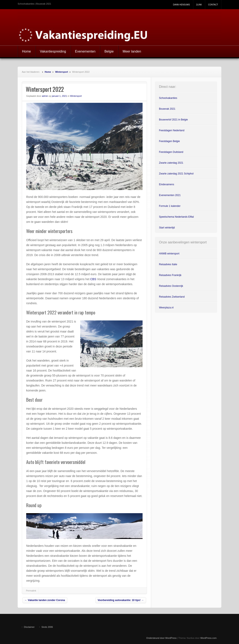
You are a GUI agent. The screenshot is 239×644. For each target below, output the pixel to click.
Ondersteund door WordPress (161, 638)
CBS (93, 279)
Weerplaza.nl (166, 308)
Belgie (109, 51)
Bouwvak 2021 (167, 109)
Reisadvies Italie (168, 264)
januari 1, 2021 (60, 96)
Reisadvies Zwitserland (172, 297)
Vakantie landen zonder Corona (45, 600)
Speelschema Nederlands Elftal (176, 217)
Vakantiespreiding (53, 51)
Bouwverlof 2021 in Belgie (173, 120)
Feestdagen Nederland (172, 130)
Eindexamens (167, 184)
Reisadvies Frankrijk (170, 275)
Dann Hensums (181, 5)
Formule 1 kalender (170, 206)
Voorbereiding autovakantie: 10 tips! (121, 600)
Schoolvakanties (168, 98)
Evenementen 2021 (170, 195)
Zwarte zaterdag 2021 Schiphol (176, 174)
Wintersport (62, 72)
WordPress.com (208, 638)
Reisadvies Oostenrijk (171, 286)
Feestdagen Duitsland (171, 152)
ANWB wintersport (169, 254)
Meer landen (132, 51)
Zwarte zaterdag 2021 (171, 163)
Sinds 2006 (47, 627)
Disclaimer (29, 627)
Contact (213, 5)
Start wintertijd (167, 228)
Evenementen (85, 51)
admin (45, 96)
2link (199, 5)
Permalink (31, 591)
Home (26, 51)
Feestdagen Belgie (169, 141)
